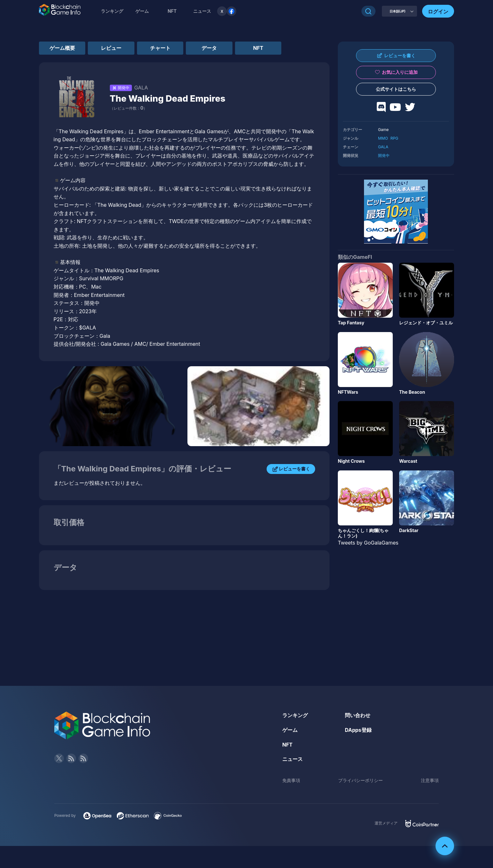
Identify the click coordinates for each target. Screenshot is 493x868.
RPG (394, 138)
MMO (383, 138)
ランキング (112, 11)
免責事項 (291, 781)
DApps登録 (358, 730)
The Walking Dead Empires (169, 99)
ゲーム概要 (63, 48)
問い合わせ (358, 716)
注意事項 (430, 781)
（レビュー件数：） (129, 108)
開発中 (384, 155)
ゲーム (142, 11)
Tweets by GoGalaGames (368, 543)
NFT (172, 11)
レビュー (113, 48)
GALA (383, 147)
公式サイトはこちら (396, 89)
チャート (164, 48)
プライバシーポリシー (360, 781)
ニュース (292, 759)
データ (214, 48)
